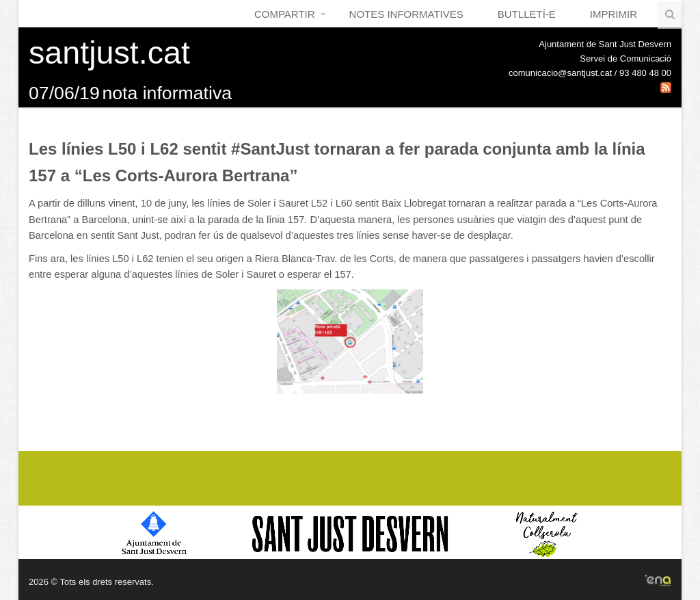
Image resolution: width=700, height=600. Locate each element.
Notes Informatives (406, 14)
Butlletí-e (527, 14)
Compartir (285, 14)
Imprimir (614, 14)
